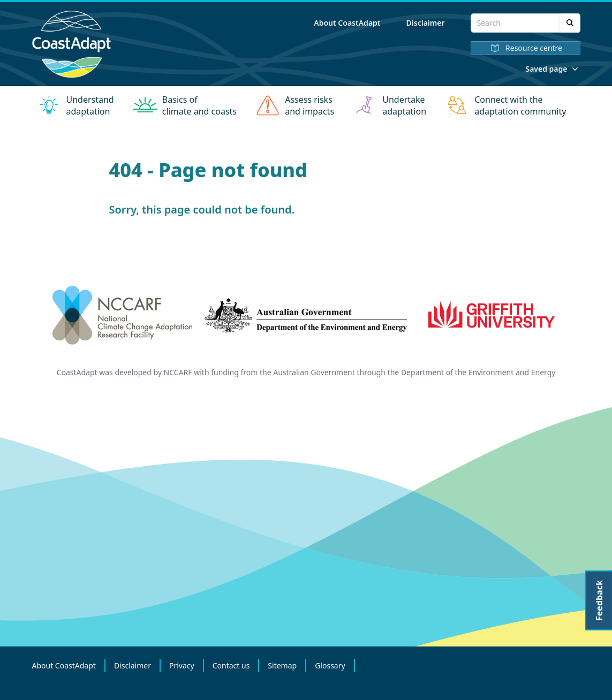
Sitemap (282, 665)
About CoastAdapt (347, 23)
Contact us (231, 665)
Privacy (182, 665)
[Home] (72, 44)
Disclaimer (426, 23)
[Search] (570, 23)
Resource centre (525, 48)
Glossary (330, 665)
